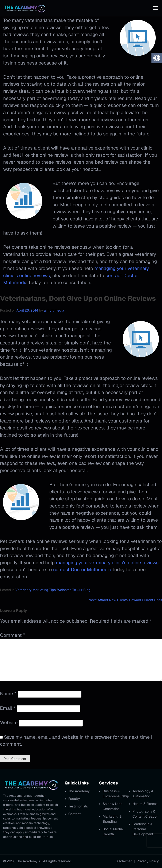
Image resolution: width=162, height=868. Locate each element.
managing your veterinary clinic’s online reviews (107, 563)
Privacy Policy (148, 861)
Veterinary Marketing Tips (36, 590)
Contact (74, 814)
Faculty (74, 799)
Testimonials (78, 806)
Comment (13, 635)
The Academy (79, 791)
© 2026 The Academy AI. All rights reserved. (38, 861)
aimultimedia (54, 310)
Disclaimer (124, 861)
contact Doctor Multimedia (82, 570)
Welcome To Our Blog (74, 590)
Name (8, 694)
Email (8, 708)
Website (9, 722)
